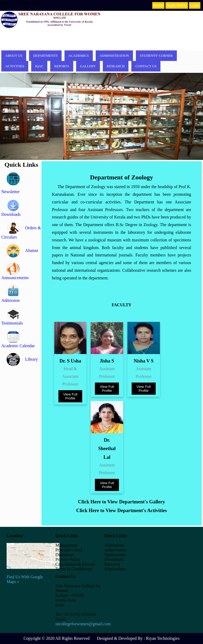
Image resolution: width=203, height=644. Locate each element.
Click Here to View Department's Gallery (121, 502)
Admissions (114, 545)
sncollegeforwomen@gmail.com (83, 624)
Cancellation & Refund (75, 564)
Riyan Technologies (163, 638)
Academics (79, 56)
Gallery (88, 66)
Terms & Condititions (74, 569)
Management (67, 545)
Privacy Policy (68, 559)
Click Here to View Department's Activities (121, 510)
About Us (14, 56)
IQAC (39, 66)
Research (116, 66)
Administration (114, 56)
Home (158, 5)
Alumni (22, 251)
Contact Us (146, 66)
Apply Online (177, 5)
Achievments (115, 550)
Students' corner (156, 56)
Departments (45, 56)
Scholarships (115, 569)
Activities (15, 66)
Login (195, 5)
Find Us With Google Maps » (33, 574)
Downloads (114, 559)
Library (22, 359)
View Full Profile (70, 396)
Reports (62, 66)
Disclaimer (65, 555)
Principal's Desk (69, 550)
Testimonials (115, 555)
